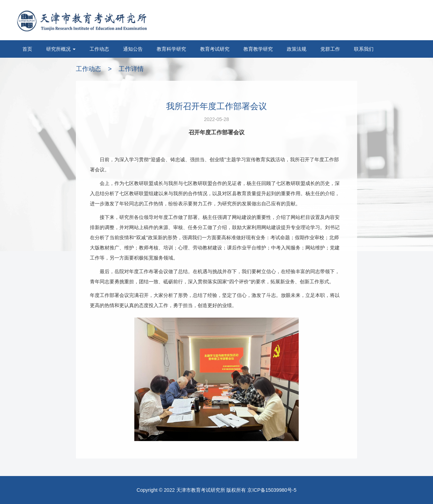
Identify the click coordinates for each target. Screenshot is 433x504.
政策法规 (297, 49)
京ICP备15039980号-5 (272, 490)
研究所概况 (61, 49)
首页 (27, 49)
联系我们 (364, 49)
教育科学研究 (171, 49)
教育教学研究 (258, 49)
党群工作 (330, 49)
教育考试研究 (215, 49)
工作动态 (99, 49)
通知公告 (133, 49)
